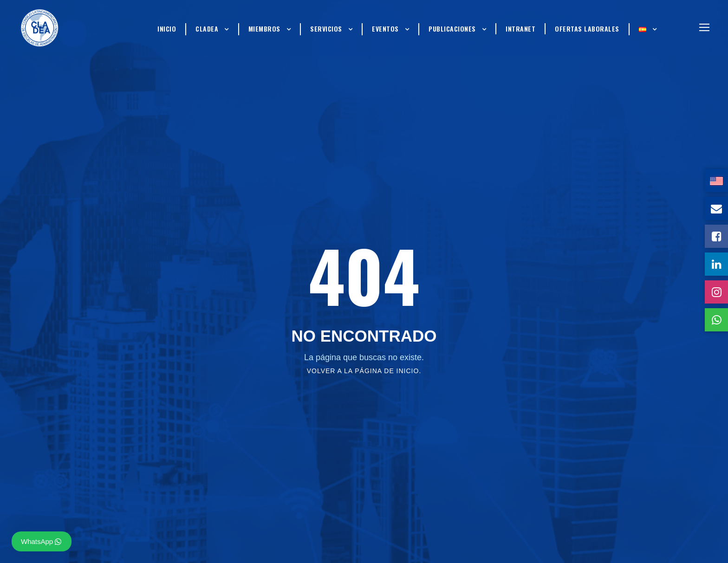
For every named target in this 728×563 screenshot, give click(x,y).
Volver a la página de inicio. (364, 371)
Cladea (207, 29)
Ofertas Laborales (587, 29)
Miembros (264, 29)
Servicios (326, 29)
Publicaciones (452, 29)
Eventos (385, 29)
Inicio (167, 29)
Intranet (520, 29)
